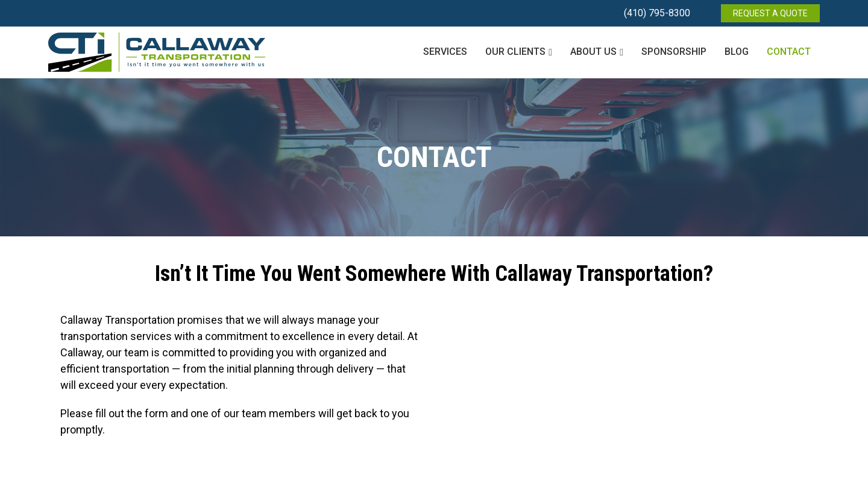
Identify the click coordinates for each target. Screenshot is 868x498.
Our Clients (515, 52)
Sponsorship (674, 52)
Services (445, 52)
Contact (789, 52)
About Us (593, 52)
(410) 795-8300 (657, 13)
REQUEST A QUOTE (770, 13)
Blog (737, 52)
